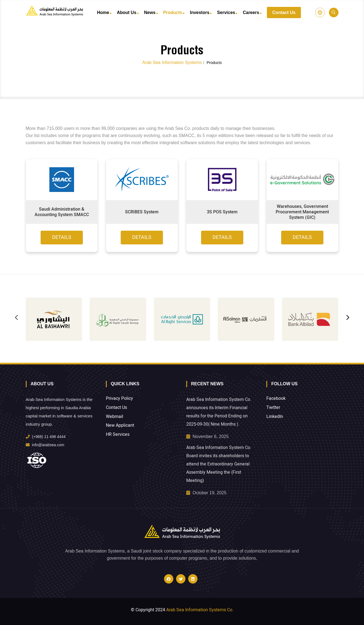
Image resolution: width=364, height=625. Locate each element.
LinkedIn (275, 417)
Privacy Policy (119, 399)
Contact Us (284, 12)
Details (62, 237)
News (150, 12)
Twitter (273, 408)
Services (226, 12)
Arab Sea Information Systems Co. (200, 610)
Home (103, 12)
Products (173, 12)
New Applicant (120, 425)
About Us (127, 12)
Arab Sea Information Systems (172, 62)
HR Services (118, 435)
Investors (200, 12)
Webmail (115, 417)
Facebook (276, 399)
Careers (251, 12)
